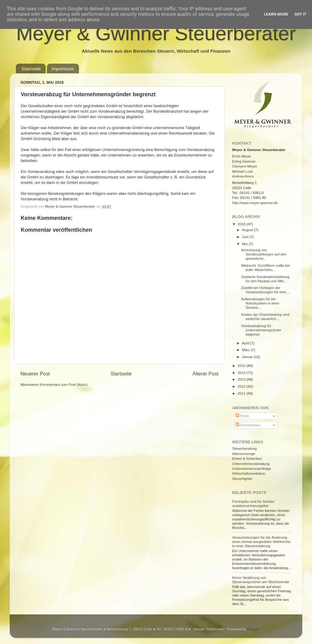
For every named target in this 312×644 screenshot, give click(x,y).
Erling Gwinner (244, 161)
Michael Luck (243, 171)
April (246, 343)
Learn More (276, 14)
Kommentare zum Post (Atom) (64, 384)
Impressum (63, 69)
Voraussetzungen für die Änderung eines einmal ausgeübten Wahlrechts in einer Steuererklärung (261, 542)
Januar (248, 357)
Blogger (253, 629)
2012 (242, 386)
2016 (242, 224)
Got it (300, 14)
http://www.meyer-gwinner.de (255, 203)
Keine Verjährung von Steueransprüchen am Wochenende (261, 580)
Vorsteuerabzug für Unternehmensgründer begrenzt (261, 330)
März (246, 350)
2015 (242, 366)
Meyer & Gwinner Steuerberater (156, 33)
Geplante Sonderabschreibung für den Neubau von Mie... (265, 279)
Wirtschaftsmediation (249, 473)
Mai (245, 244)
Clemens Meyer (245, 166)
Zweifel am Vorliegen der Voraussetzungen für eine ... (266, 290)
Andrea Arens (243, 176)
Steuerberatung (245, 448)
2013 (242, 379)
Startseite (31, 69)
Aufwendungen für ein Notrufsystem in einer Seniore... (260, 303)
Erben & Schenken (247, 458)
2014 (242, 373)
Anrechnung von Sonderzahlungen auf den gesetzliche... (264, 254)
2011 (242, 393)
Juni (246, 237)
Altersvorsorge (244, 454)
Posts (242, 416)
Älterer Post (206, 374)
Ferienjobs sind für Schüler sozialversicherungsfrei (253, 503)
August (248, 230)
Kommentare (248, 425)
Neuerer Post (35, 374)
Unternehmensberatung (251, 464)
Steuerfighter (242, 479)
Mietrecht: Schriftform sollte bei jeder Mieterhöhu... (265, 267)
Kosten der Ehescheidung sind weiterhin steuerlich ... (265, 317)
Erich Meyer (242, 156)
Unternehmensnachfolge (252, 468)
